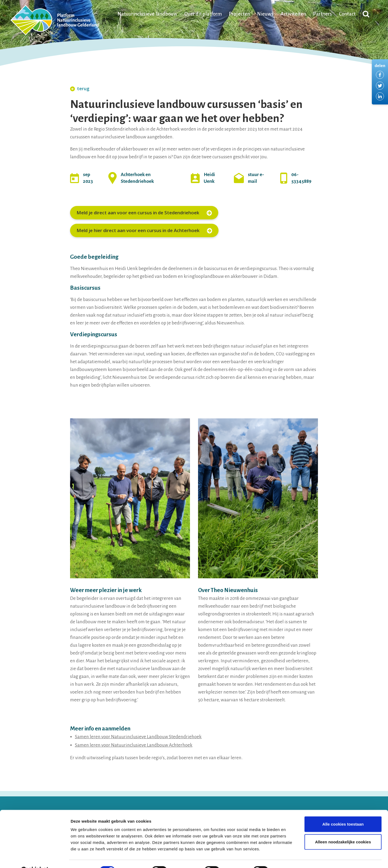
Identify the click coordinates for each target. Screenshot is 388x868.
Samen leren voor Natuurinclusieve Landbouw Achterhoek (134, 745)
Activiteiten (293, 15)
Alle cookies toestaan (343, 811)
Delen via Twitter (380, 86)
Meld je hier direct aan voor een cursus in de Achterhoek (144, 230)
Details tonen (291, 857)
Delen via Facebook (380, 75)
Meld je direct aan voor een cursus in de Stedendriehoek (144, 213)
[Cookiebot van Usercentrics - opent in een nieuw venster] (35, 857)
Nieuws (265, 15)
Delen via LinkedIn (380, 96)
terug (80, 88)
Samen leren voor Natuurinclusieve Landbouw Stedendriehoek (138, 737)
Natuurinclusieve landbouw (147, 15)
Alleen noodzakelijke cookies (343, 829)
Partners (323, 15)
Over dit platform (203, 15)
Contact (347, 15)
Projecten (239, 15)
